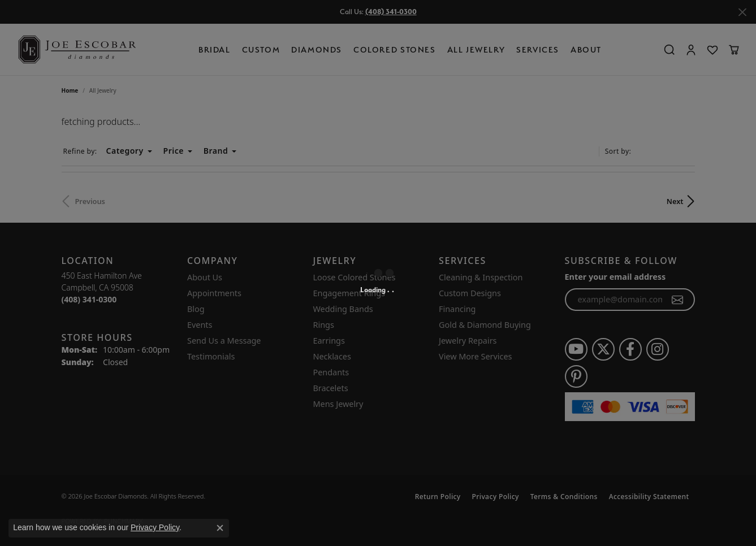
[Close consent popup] (220, 528)
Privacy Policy (155, 527)
